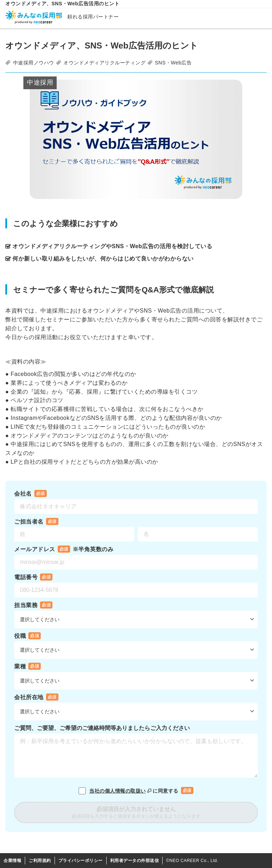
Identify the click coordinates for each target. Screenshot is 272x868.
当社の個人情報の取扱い (121, 791)
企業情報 (12, 861)
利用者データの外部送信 (135, 861)
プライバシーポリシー (81, 861)
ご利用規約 (40, 861)
